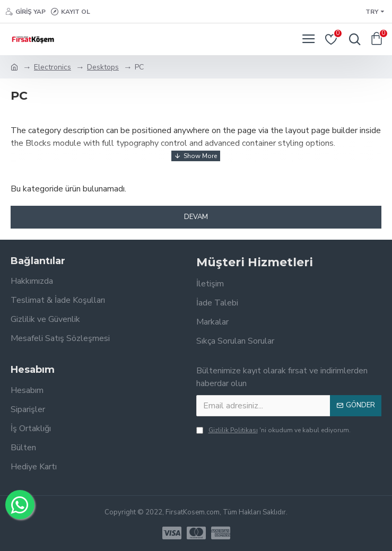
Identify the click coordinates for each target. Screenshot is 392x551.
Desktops (103, 67)
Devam (196, 217)
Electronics (53, 67)
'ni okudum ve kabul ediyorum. (273, 430)
